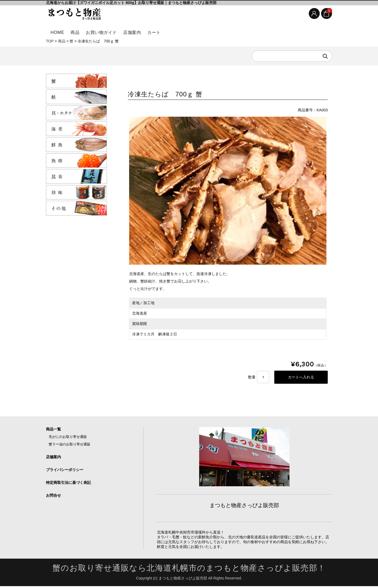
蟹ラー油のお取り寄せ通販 (70, 446)
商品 (82, 31)
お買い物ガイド (115, 31)
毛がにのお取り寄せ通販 (68, 439)
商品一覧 (53, 431)
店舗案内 (152, 31)
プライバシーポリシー (65, 472)
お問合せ (53, 497)
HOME (59, 31)
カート (181, 31)
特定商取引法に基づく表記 (68, 484)
